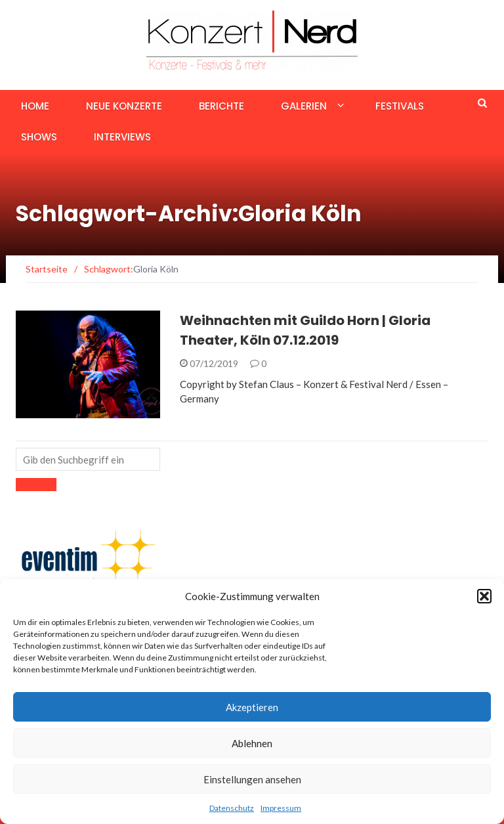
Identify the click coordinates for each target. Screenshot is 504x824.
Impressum (281, 808)
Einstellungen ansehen (252, 779)
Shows (39, 137)
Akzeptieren (252, 707)
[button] (484, 596)
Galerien (304, 106)
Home (35, 106)
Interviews (122, 137)
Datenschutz (232, 808)
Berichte (221, 106)
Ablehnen (252, 743)
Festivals (400, 106)
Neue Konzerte (124, 106)
